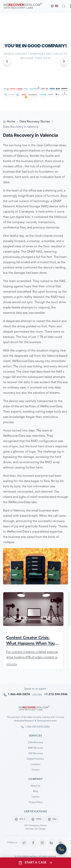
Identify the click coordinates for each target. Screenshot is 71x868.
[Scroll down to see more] (35, 104)
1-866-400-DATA (17, 695)
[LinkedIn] (51, 843)
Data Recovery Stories (35, 122)
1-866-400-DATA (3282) (35, 727)
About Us (35, 786)
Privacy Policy (35, 802)
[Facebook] (33, 843)
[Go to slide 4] (37, 97)
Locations (35, 764)
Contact (36, 770)
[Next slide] (64, 61)
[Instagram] (42, 843)
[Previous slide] (7, 61)
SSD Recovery (36, 753)
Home (11, 122)
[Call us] (61, 849)
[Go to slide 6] (45, 97)
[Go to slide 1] (26, 97)
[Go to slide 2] (30, 97)
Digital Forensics (35, 759)
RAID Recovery (36, 748)
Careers (35, 797)
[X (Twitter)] (24, 843)
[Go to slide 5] (41, 97)
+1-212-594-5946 (56, 695)
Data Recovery (36, 743)
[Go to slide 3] (34, 97)
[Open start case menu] (35, 863)
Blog (35, 791)
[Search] (64, 6)
